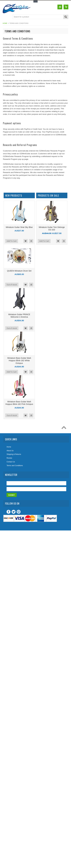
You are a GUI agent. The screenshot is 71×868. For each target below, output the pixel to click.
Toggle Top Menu (35, 1)
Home (5, 23)
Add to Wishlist (26, 241)
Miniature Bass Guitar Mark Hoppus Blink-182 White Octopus (19, 361)
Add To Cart (12, 241)
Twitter (14, 512)
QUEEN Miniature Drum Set (19, 271)
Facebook (9, 512)
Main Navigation (5, 17)
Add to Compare (31, 241)
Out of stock (12, 285)
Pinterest (19, 512)
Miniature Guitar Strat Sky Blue (19, 227)
